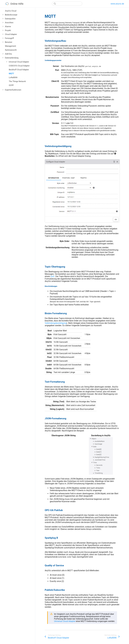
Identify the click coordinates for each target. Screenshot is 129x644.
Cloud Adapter (11, 34)
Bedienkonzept (11, 15)
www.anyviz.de (117, 4)
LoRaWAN (13, 77)
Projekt (8, 30)
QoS (53, 276)
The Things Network (17, 81)
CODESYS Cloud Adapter (19, 66)
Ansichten (9, 23)
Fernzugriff (9, 38)
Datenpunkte (10, 19)
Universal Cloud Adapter (19, 62)
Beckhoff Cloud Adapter (19, 70)
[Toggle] (3, 15)
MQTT (11, 74)
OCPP (11, 85)
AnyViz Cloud (11, 11)
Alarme (8, 26)
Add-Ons (8, 54)
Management (11, 46)
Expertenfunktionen (13, 90)
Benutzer (9, 42)
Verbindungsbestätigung (56, 323)
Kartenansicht (11, 50)
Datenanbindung (12, 58)
